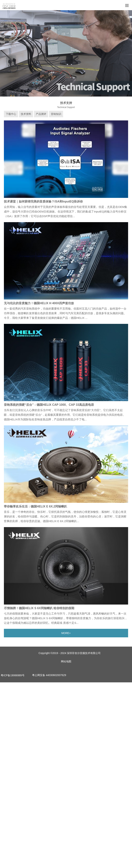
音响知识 (56, 114)
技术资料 (26, 114)
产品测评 (41, 114)
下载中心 (11, 114)
